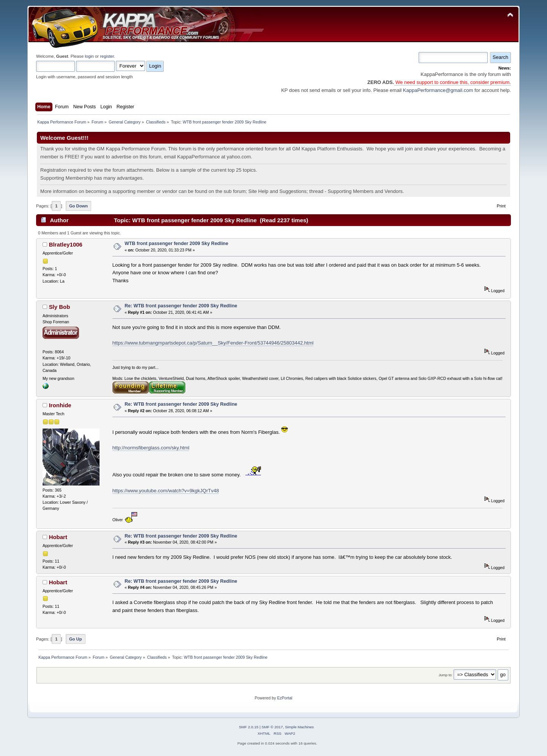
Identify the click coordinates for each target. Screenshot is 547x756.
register (107, 56)
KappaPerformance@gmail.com (438, 90)
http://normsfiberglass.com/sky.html (151, 448)
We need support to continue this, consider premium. (452, 82)
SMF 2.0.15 (249, 727)
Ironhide (60, 405)
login (89, 56)
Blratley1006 (66, 244)
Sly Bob (60, 307)
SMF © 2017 (272, 727)
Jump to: (446, 675)
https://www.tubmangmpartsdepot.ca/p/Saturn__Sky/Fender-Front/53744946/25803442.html (213, 343)
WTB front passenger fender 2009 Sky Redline (176, 244)
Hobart (58, 537)
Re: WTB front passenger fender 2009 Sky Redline (181, 306)
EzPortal (285, 698)
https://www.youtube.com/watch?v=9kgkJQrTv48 (166, 491)
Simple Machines (299, 727)
